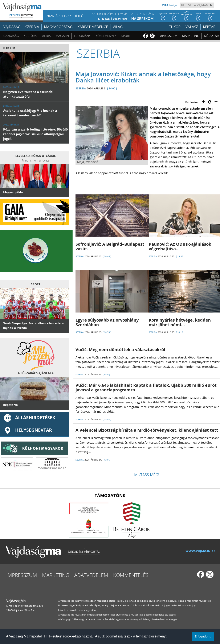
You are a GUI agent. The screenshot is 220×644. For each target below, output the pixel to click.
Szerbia (32, 27)
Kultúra (30, 36)
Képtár (209, 27)
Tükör (175, 27)
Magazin (62, 36)
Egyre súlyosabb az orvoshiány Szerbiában (107, 322)
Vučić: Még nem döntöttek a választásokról (120, 350)
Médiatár (211, 36)
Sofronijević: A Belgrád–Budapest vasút (110, 246)
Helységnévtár (28, 430)
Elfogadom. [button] (203, 636)
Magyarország (58, 27)
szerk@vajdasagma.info (29, 606)
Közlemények (106, 36)
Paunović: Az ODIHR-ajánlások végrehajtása (180, 246)
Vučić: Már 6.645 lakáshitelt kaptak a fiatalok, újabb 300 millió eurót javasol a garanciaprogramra (146, 387)
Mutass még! (147, 475)
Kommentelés (131, 575)
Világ (118, 27)
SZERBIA (81, 88)
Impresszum (168, 36)
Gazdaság (11, 36)
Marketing (191, 36)
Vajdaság (12, 27)
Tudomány (82, 36)
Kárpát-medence (93, 27)
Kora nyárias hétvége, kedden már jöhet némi (180, 322)
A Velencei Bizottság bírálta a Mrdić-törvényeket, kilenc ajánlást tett (147, 430)
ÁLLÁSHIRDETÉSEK (29, 418)
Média (46, 36)
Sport (126, 36)
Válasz (192, 27)
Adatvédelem (91, 575)
